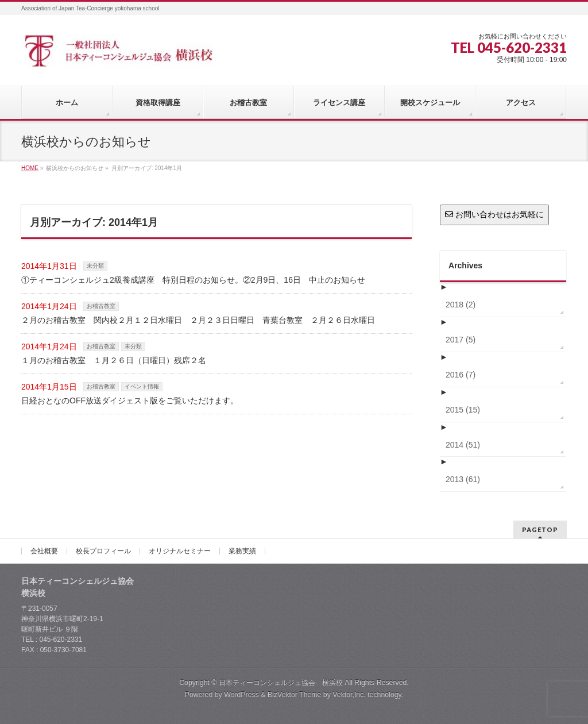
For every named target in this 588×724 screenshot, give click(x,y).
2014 (463, 445)
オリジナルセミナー (180, 551)
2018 (461, 305)
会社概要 (44, 551)
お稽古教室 (101, 306)
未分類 (95, 266)
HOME (30, 168)
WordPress (241, 695)
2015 (463, 410)
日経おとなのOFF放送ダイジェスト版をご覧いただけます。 (130, 400)
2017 (461, 340)
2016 (461, 375)
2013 (463, 479)
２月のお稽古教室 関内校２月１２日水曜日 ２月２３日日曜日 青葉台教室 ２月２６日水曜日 (198, 320)
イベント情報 (142, 386)
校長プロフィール (103, 551)
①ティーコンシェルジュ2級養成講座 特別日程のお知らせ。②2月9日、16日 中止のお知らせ (193, 280)
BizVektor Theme (295, 695)
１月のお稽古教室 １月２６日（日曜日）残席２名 (118, 360)
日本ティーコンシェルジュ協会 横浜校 (281, 683)
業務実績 (242, 551)
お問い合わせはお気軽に (494, 214)
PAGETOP (540, 529)
